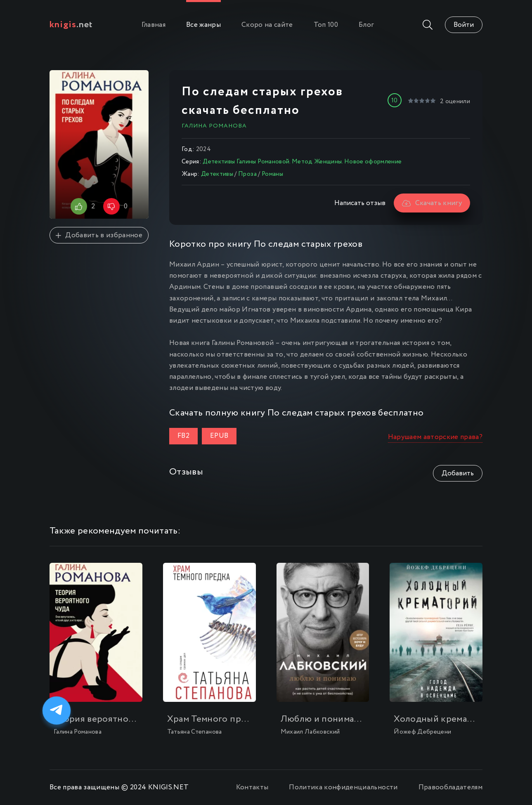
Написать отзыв (360, 203)
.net (71, 25)
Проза (247, 174)
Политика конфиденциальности (343, 787)
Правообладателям (450, 787)
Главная (154, 25)
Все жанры (203, 25)
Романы (272, 174)
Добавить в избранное (99, 235)
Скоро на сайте (267, 25)
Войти (464, 25)
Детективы (217, 174)
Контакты (252, 787)
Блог (366, 25)
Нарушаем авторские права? (435, 437)
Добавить (458, 473)
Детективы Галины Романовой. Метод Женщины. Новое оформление (302, 162)
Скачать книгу (432, 203)
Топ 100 (326, 25)
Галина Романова (214, 126)
